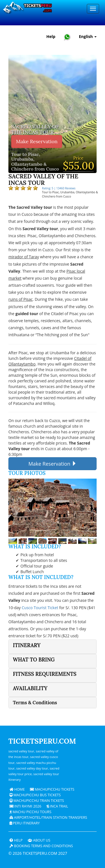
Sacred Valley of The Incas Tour (35, 129)
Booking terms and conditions (41, 846)
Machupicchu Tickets (52, 789)
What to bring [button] (34, 660)
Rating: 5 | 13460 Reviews (59, 188)
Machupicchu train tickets (37, 801)
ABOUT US (39, 840)
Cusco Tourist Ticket (40, 608)
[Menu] (93, 9)
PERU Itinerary (25, 823)
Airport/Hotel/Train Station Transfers (48, 817)
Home (17, 789)
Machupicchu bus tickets (35, 795)
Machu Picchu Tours (31, 812)
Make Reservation (37, 141)
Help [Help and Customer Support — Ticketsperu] (51, 36)
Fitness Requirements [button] (45, 674)
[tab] (53, 647)
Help (16, 840)
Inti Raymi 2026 (25, 806)
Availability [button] (30, 688)
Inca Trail (57, 806)
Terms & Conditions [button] (35, 703)
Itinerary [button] (27, 645)
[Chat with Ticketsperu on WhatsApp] (67, 37)
